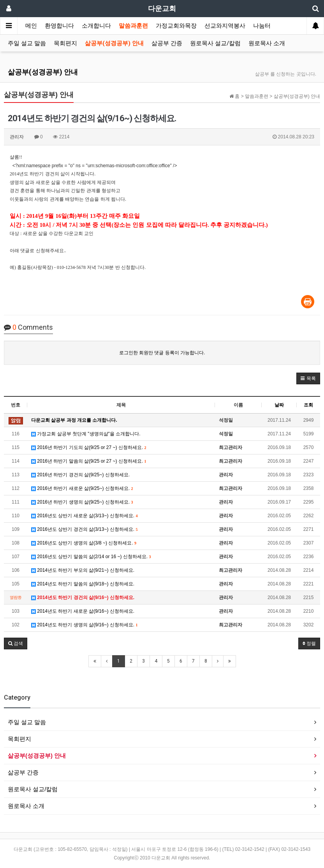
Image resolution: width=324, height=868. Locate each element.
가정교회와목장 (176, 26)
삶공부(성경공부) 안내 (114, 43)
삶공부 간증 (167, 43)
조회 (308, 405)
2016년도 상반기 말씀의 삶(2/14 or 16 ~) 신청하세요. (91, 557)
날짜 (279, 405)
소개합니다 (96, 26)
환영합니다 (59, 26)
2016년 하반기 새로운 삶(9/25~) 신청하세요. (82, 488)
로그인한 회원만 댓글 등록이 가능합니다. (162, 353)
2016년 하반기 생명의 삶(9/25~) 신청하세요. (82, 502)
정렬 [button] (309, 643)
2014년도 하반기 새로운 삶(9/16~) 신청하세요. (83, 611)
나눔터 (262, 26)
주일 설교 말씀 (27, 43)
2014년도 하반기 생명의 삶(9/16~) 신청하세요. (84, 625)
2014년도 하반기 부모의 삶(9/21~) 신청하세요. (83, 570)
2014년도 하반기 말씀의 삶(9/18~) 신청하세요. (83, 584)
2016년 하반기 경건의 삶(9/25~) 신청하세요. (80, 475)
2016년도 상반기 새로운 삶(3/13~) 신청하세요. (84, 516)
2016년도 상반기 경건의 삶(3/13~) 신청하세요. (84, 529)
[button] (308, 378)
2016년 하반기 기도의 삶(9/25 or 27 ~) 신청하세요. (89, 447)
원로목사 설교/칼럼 (215, 43)
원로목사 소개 (267, 43)
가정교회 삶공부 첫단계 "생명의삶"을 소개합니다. (86, 434)
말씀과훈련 (133, 26)
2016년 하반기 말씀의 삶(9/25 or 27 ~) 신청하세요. (89, 461)
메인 (31, 26)
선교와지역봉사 (225, 26)
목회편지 (65, 43)
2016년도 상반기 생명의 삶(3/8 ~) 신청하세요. (84, 543)
